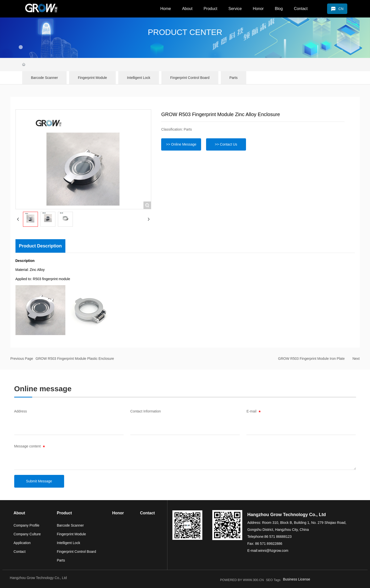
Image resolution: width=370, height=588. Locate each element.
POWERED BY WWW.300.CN (242, 580)
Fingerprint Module (92, 78)
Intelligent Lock (139, 78)
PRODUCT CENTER (185, 32)
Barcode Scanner (44, 78)
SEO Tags (273, 580)
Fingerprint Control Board (190, 78)
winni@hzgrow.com (273, 551)
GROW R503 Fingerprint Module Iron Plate (311, 359)
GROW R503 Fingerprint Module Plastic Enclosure (75, 359)
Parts (234, 78)
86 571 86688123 (278, 537)
